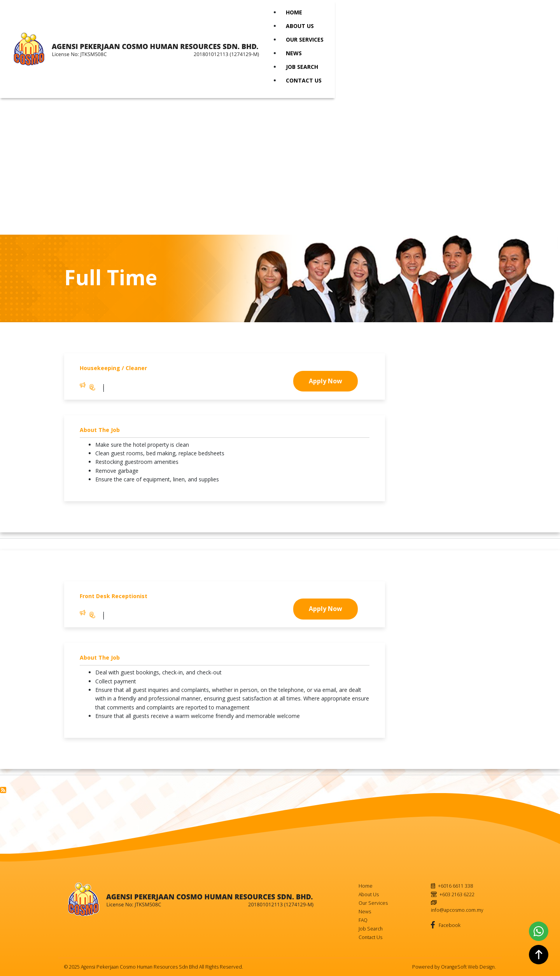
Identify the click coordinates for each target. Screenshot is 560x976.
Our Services (305, 39)
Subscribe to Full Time (3, 790)
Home (294, 12)
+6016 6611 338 (455, 886)
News (294, 53)
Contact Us (304, 80)
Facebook (449, 925)
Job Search (302, 67)
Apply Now (325, 381)
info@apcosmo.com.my (457, 910)
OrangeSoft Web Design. (468, 967)
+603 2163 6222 (457, 894)
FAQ (363, 920)
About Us (300, 26)
